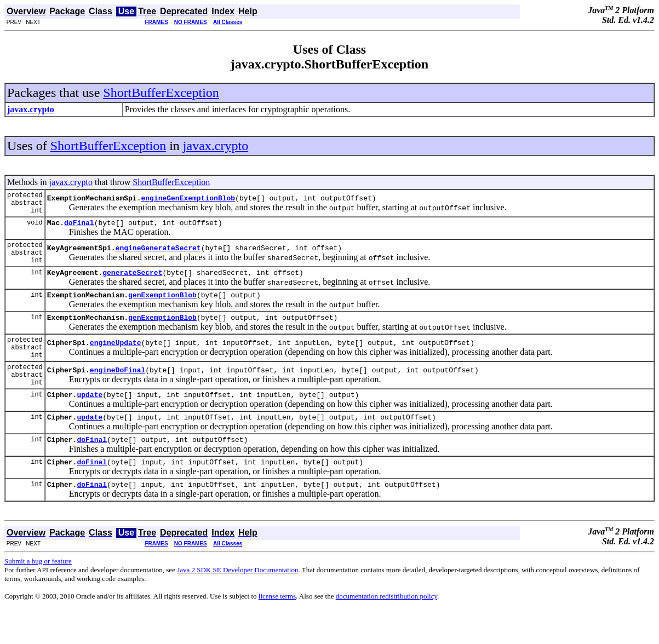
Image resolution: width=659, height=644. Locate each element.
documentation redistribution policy (386, 631)
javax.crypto (216, 146)
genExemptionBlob (162, 309)
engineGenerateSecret (158, 257)
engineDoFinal (118, 394)
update (90, 422)
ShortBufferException (161, 93)
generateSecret (132, 285)
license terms (277, 631)
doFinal (79, 229)
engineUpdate (116, 362)
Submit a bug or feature (38, 596)
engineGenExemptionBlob (188, 201)
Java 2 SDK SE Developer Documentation (237, 604)
